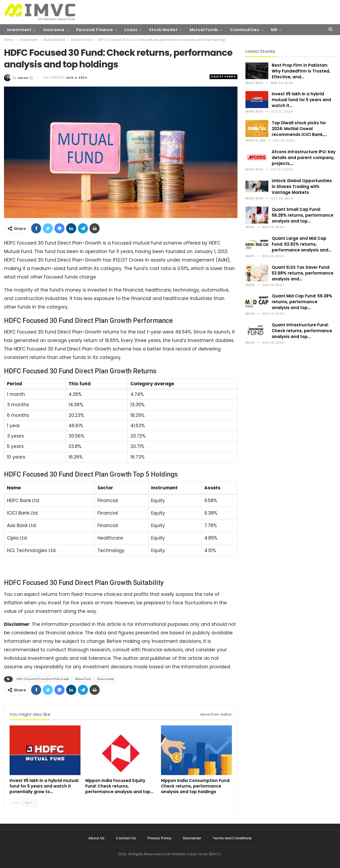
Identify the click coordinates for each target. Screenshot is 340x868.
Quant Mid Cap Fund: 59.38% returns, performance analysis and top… (302, 302)
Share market (105, 679)
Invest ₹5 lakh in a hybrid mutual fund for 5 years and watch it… (301, 100)
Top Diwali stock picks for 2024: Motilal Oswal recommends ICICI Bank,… (299, 129)
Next (30, 803)
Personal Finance (95, 30)
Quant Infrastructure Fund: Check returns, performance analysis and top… (302, 331)
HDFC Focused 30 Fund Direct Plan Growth (43, 679)
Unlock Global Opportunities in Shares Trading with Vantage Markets (302, 187)
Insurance (54, 30)
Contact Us (126, 838)
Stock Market (163, 30)
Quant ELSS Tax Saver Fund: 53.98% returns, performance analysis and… (303, 273)
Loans (131, 30)
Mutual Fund (83, 679)
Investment (19, 30)
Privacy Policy (160, 838)
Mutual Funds (204, 30)
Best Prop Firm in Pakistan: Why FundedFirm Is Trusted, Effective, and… (301, 71)
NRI (274, 30)
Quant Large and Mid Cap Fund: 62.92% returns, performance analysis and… (301, 244)
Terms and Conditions (232, 838)
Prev (16, 803)
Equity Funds (223, 77)
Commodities (245, 30)
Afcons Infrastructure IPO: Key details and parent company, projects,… (304, 158)
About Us (96, 838)
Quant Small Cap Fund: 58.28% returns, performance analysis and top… (303, 215)
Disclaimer (192, 838)
